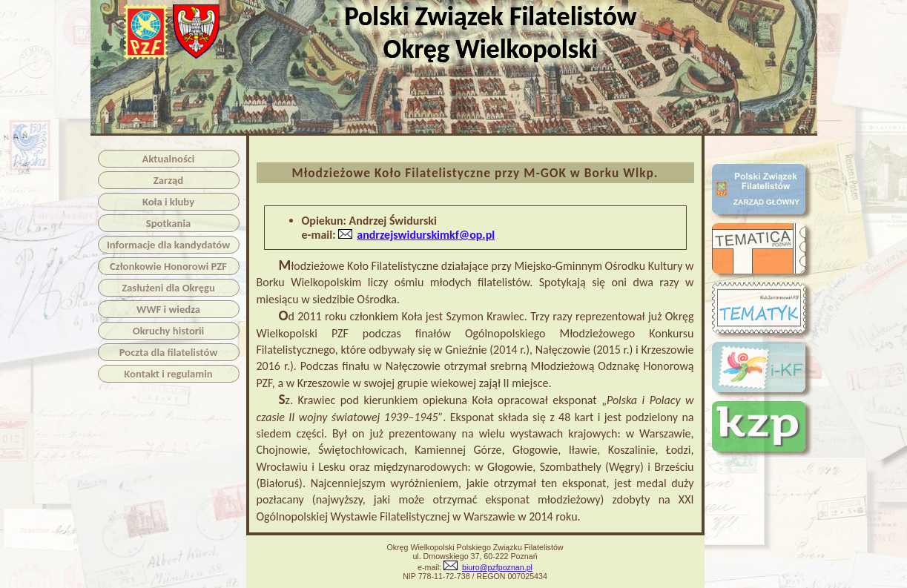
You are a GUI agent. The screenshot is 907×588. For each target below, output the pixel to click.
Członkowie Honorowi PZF (168, 266)
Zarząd (168, 180)
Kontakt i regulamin (168, 374)
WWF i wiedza (168, 309)
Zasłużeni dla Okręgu (168, 288)
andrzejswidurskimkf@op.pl (426, 235)
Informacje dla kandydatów (168, 245)
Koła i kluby (168, 202)
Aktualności (169, 159)
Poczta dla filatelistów (169, 352)
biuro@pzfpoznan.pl (497, 567)
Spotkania (169, 223)
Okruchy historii (168, 331)
